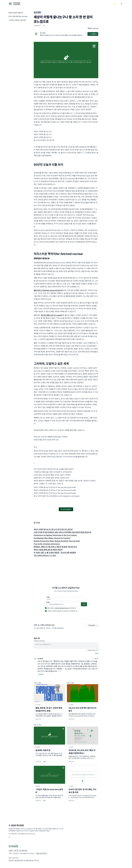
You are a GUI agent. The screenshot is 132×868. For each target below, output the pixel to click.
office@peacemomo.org (26, 834)
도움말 (11, 850)
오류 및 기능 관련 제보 (20, 850)
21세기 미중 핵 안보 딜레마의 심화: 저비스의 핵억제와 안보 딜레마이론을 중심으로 (62, 532)
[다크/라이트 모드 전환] (115, 4)
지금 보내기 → (93, 625)
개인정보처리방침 (64, 608)
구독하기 (93, 34)
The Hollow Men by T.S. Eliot (45, 555)
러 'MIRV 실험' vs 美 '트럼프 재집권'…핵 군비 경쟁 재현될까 (55, 552)
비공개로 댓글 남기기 (93, 650)
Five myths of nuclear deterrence (47, 544)
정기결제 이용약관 (29, 860)
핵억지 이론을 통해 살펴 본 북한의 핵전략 (48, 550)
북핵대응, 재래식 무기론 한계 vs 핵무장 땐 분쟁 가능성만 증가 (55, 547)
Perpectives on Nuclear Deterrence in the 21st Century (55, 535)
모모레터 (37, 12)
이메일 (48, 602)
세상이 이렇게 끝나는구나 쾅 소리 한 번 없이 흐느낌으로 (53, 529)
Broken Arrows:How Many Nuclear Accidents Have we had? (57, 541)
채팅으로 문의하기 (42, 853)
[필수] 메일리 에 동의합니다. (62, 608)
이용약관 (57, 608)
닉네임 (48, 597)
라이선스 (37, 860)
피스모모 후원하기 (66, 509)
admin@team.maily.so (27, 853)
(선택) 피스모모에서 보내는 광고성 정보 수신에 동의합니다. (63, 611)
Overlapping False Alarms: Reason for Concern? (52, 538)
